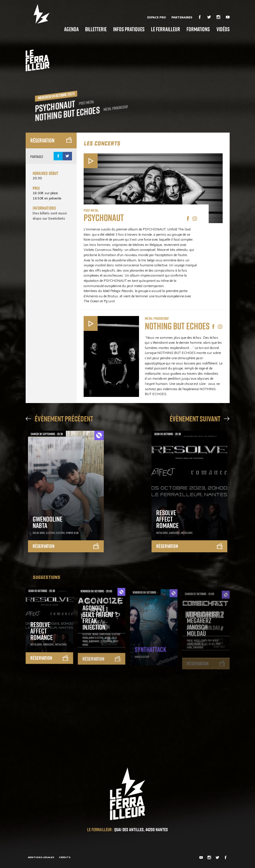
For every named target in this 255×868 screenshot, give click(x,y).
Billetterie (96, 29)
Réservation (51, 140)
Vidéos (223, 29)
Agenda (71, 29)
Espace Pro (156, 17)
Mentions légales (41, 857)
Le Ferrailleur (166, 29)
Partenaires (182, 17)
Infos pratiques (129, 29)
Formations (198, 29)
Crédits (65, 857)
